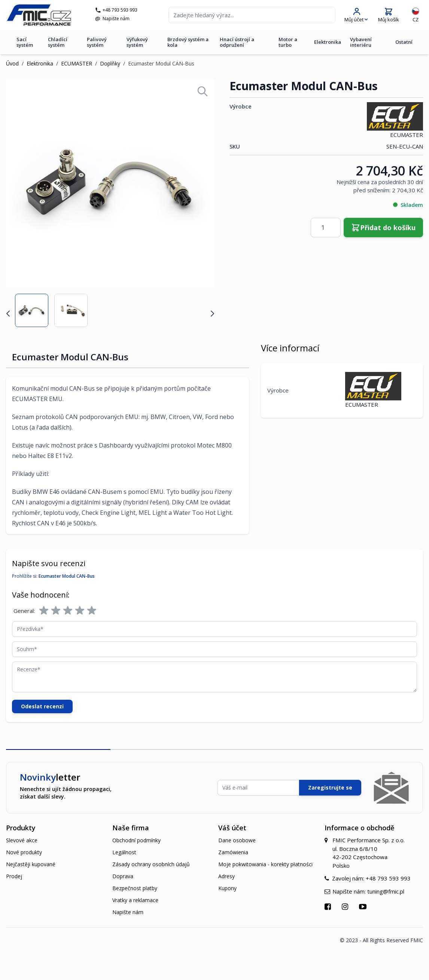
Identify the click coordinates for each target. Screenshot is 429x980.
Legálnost (124, 852)
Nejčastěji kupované (31, 864)
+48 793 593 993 (120, 10)
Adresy (226, 876)
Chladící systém (58, 42)
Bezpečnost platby (135, 888)
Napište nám (116, 19)
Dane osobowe (237, 840)
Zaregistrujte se (330, 787)
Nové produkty (24, 852)
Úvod (12, 63)
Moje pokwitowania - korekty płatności (265, 864)
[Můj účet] (356, 15)
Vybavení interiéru (361, 42)
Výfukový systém (137, 42)
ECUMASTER (77, 63)
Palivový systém (97, 42)
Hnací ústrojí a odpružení (237, 42)
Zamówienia (233, 852)
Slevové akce (22, 840)
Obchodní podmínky (136, 840)
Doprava (123, 876)
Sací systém (25, 42)
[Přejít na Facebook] (329, 906)
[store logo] (39, 15)
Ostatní (404, 42)
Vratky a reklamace (135, 900)
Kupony (227, 888)
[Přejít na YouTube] (364, 906)
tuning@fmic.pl (386, 891)
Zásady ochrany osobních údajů (151, 864)
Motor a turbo (288, 42)
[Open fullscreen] (203, 91)
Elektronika (328, 42)
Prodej (14, 876)
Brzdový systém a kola (188, 42)
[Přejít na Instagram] (346, 906)
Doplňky (110, 63)
